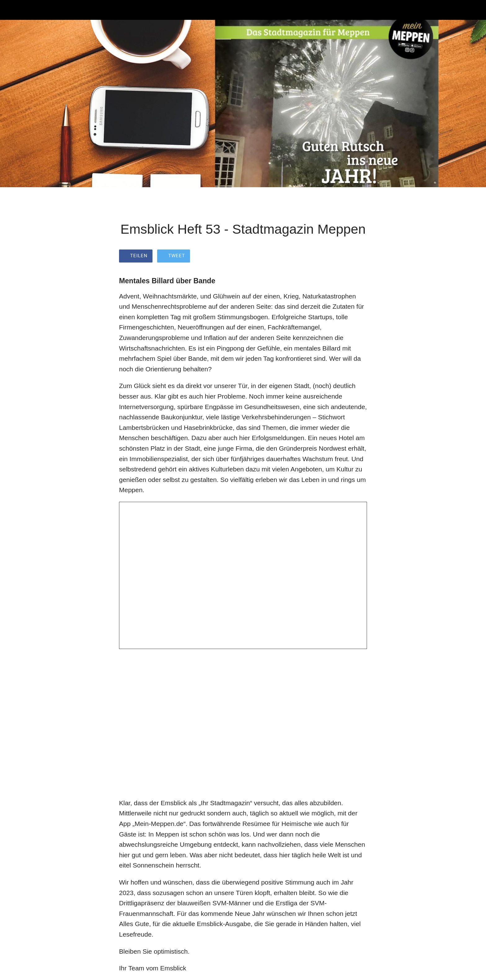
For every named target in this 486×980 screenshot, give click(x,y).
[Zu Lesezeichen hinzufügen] (360, 257)
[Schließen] (12, 10)
